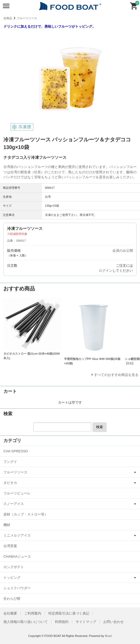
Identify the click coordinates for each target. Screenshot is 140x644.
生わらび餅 (12, 599)
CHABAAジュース (17, 556)
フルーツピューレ (17, 493)
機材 (7, 525)
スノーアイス (14, 504)
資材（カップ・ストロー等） (26, 514)
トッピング (12, 578)
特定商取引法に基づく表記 (69, 613)
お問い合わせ (113, 622)
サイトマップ (86, 622)
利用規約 (62, 622)
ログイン (106, 271)
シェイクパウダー (17, 588)
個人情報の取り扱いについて (26, 622)
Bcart (108, 636)
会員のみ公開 (123, 251)
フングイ (10, 462)
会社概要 (10, 613)
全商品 (8, 18)
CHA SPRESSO (16, 451)
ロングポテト (14, 567)
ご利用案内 (33, 613)
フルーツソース (27, 18)
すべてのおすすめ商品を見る (116, 375)
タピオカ (10, 483)
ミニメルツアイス (17, 535)
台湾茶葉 (10, 546)
